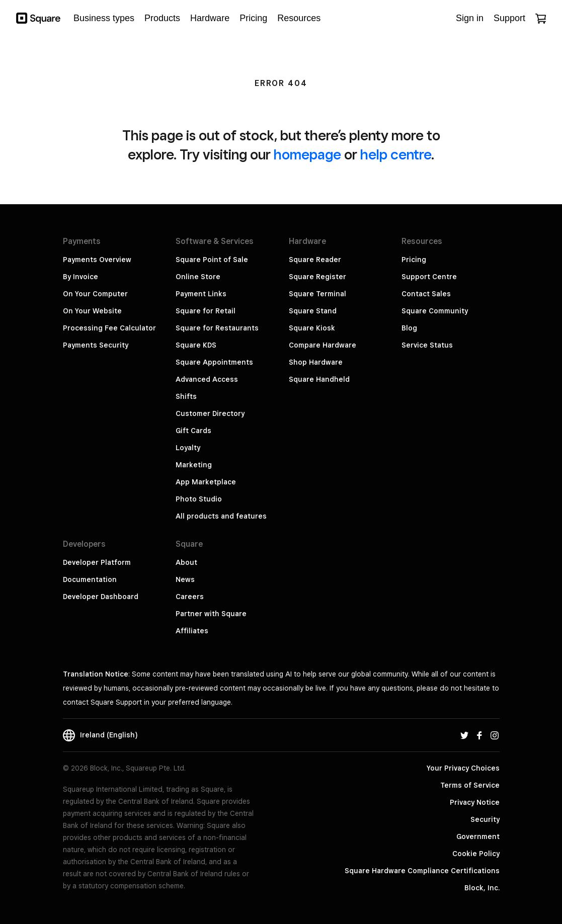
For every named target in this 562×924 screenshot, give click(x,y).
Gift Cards (193, 431)
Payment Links (201, 294)
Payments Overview (97, 260)
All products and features (221, 516)
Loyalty (188, 448)
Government (478, 836)
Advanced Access (207, 379)
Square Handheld (319, 379)
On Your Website (92, 311)
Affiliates (192, 631)
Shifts (186, 396)
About (186, 562)
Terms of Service (470, 785)
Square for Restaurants (217, 328)
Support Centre (429, 277)
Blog (409, 328)
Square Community (435, 311)
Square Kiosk (312, 328)
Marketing (194, 465)
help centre (396, 154)
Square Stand (313, 311)
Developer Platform (97, 562)
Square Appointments (214, 362)
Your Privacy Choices (463, 768)
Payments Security (96, 345)
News (185, 579)
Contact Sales (426, 294)
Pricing (414, 260)
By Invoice (81, 277)
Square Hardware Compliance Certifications (422, 871)
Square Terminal (317, 294)
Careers (190, 597)
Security (485, 819)
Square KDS (196, 345)
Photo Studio (199, 499)
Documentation (90, 579)
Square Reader (315, 260)
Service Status (427, 345)
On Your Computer (95, 294)
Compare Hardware (323, 345)
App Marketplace (206, 482)
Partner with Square (211, 614)
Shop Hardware (316, 362)
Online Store (198, 277)
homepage (307, 154)
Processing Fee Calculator (109, 328)
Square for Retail (206, 311)
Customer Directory (210, 413)
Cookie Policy (476, 854)
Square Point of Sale (212, 260)
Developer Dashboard (101, 597)
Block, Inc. (482, 888)
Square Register (317, 277)
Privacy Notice (475, 802)
